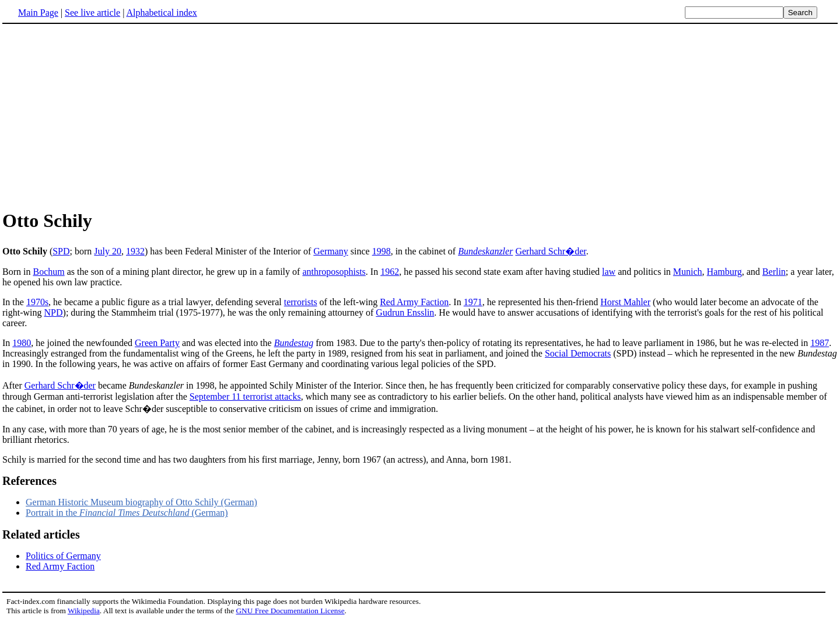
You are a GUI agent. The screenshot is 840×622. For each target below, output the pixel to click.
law (609, 272)
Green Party (157, 343)
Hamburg (724, 272)
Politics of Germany (63, 556)
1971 (473, 302)
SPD (61, 251)
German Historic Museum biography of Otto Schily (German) (141, 502)
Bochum (48, 272)
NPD (54, 312)
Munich (688, 272)
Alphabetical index (161, 13)
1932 (135, 251)
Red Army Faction (414, 302)
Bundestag (294, 343)
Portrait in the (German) (127, 513)
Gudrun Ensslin (405, 312)
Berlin (774, 272)
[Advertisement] (100, 116)
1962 (390, 272)
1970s (37, 302)
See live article (92, 13)
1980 (22, 343)
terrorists (301, 302)
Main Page (38, 13)
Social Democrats (578, 353)
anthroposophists (334, 272)
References (29, 481)
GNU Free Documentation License (290, 611)
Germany (331, 251)
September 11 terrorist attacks (245, 396)
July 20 (108, 251)
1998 (381, 251)
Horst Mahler (625, 302)
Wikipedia (84, 611)
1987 (820, 343)
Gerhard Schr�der (550, 251)
